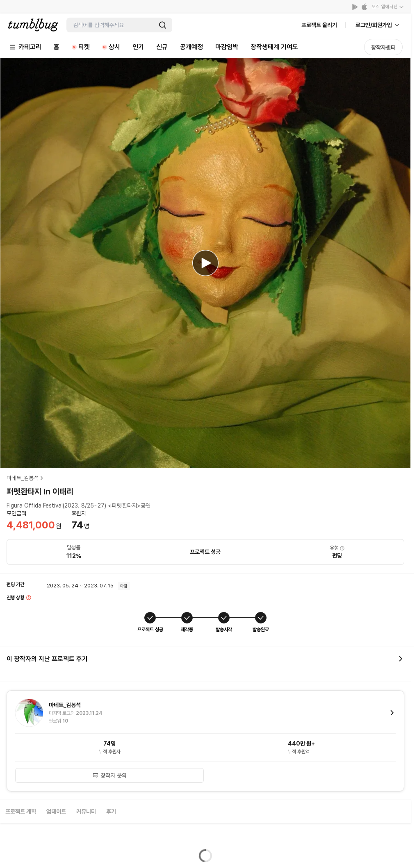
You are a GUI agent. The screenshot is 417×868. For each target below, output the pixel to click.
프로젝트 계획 (21, 811)
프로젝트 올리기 (319, 25)
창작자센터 (383, 48)
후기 (111, 811)
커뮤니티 (86, 811)
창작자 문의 (109, 775)
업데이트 (56, 811)
